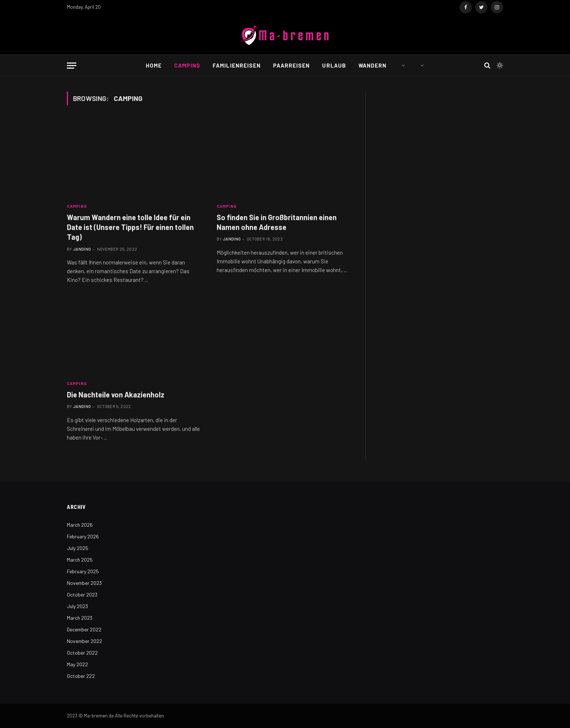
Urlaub (334, 65)
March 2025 (80, 560)
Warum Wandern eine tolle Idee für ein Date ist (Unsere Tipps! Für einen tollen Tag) (130, 227)
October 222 (81, 676)
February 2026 (83, 536)
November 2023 (84, 583)
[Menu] (72, 66)
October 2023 (82, 594)
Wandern (372, 65)
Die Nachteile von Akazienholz (116, 395)
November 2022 (85, 641)
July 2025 (78, 548)
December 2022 (84, 629)
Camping (187, 65)
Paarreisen (292, 65)
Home (154, 65)
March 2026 (80, 525)
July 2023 (77, 606)
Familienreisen (237, 65)
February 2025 (83, 571)
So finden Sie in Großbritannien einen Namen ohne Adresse (277, 222)
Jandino (82, 249)
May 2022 (77, 664)
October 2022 (82, 653)
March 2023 (80, 618)
